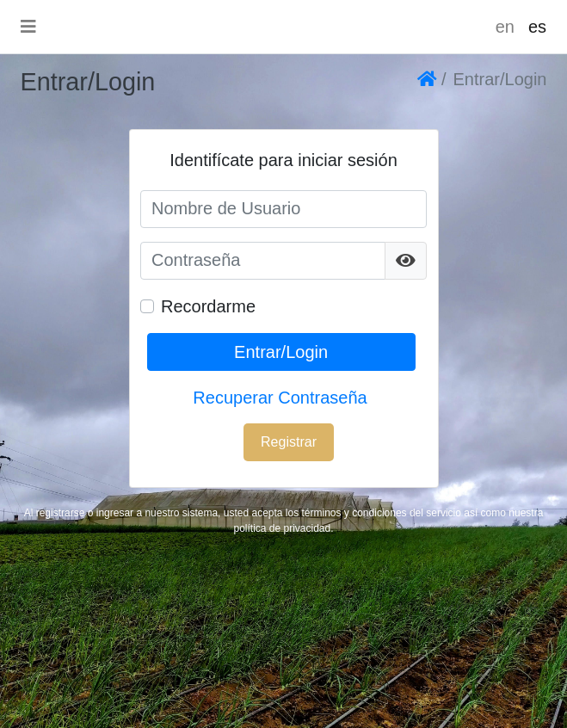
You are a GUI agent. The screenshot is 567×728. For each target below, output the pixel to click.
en (505, 27)
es (537, 27)
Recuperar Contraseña (280, 398)
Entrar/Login (281, 352)
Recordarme (208, 306)
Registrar (289, 442)
